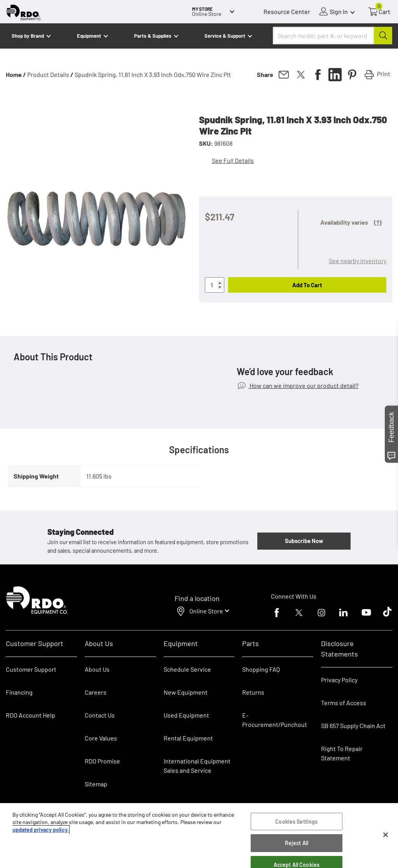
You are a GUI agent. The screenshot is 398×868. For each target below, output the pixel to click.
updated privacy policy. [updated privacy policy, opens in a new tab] (41, 831)
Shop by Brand (28, 36)
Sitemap (96, 784)
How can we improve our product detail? (303, 385)
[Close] (386, 837)
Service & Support (225, 36)
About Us (97, 669)
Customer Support (31, 669)
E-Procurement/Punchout (275, 720)
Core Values (101, 738)
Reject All (297, 845)
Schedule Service (187, 669)
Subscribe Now (304, 541)
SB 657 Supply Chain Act (353, 726)
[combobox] (333, 36)
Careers (96, 692)
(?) (378, 222)
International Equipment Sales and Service (197, 766)
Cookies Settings (296, 823)
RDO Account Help (31, 715)
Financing (19, 692)
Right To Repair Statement (342, 753)
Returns (253, 692)
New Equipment (186, 692)
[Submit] (383, 36)
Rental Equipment (189, 738)
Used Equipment (186, 715)
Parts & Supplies (153, 36)
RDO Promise (102, 761)
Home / (16, 74)
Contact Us (100, 715)
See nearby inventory (358, 261)
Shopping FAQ (261, 669)
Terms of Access (344, 703)
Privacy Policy (339, 680)
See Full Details (233, 160)
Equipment (89, 36)
